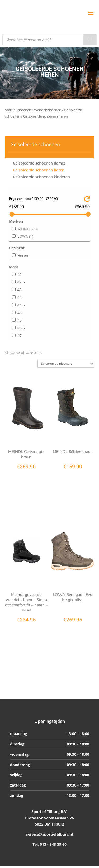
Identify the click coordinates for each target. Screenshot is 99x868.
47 (20, 336)
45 (20, 313)
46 (20, 320)
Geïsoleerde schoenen (35, 144)
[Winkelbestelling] (66, 364)
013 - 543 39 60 (53, 844)
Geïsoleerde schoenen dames (39, 163)
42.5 (21, 282)
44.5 (21, 305)
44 (20, 297)
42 (20, 275)
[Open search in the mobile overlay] (49, 40)
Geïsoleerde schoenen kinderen (41, 177)
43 (20, 290)
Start (9, 110)
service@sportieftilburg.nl (50, 834)
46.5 (21, 328)
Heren (23, 255)
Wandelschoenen (48, 110)
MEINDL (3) (27, 229)
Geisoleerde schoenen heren (39, 170)
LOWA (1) (25, 236)
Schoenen (23, 110)
